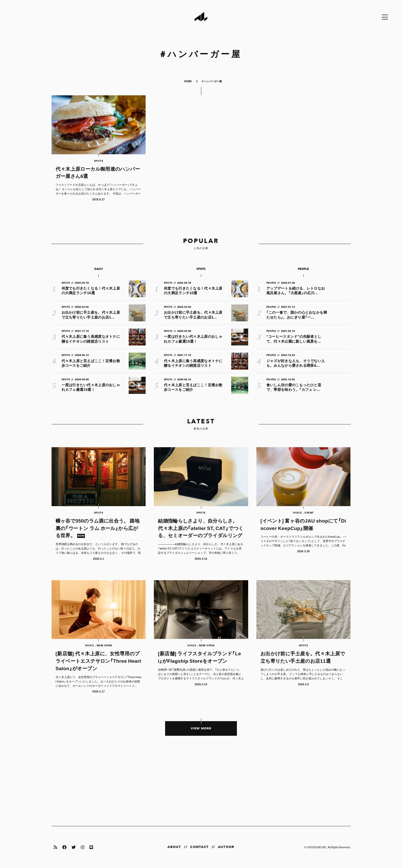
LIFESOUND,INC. (317, 847)
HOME (188, 81)
